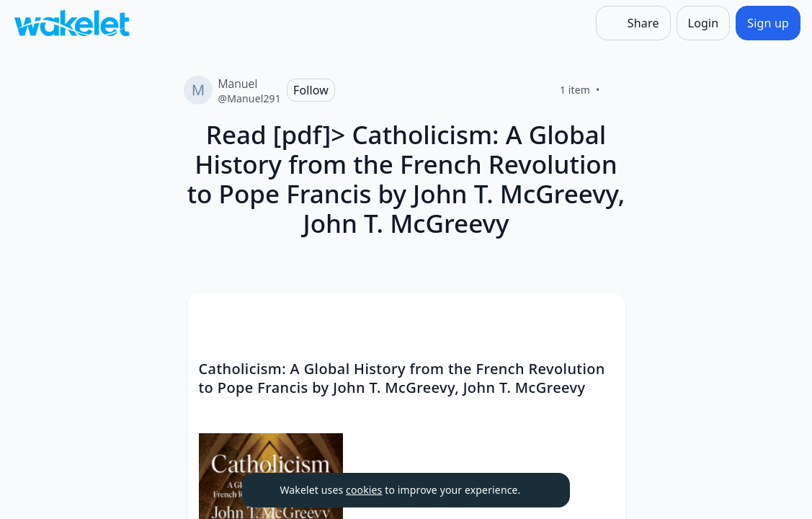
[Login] (704, 23)
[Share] (633, 23)
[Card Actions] (602, 316)
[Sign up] (768, 23)
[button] (602, 317)
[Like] (617, 90)
